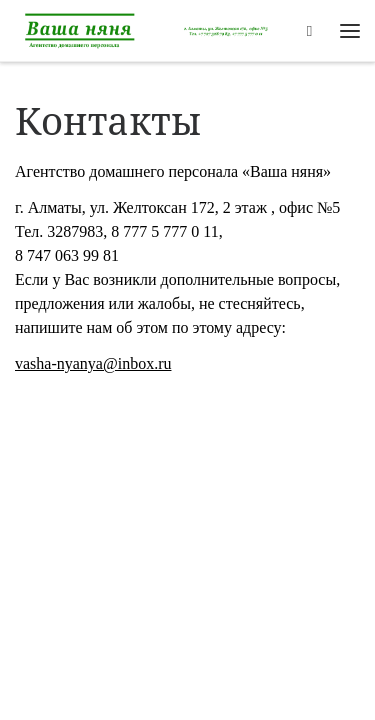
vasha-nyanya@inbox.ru (93, 363)
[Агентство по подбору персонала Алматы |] (150, 28)
